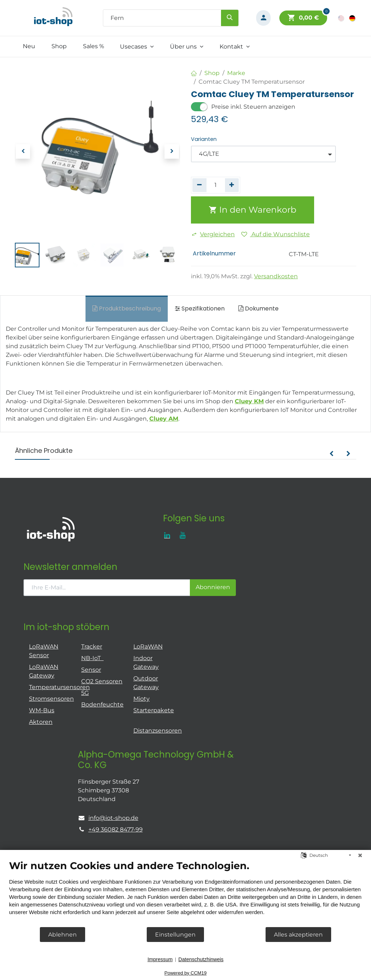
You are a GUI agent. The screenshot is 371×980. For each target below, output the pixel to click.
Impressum (160, 959)
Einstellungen (175, 935)
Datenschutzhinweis (201, 959)
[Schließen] (360, 855)
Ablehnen (62, 935)
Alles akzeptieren (298, 935)
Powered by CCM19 (185, 973)
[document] (185, 893)
